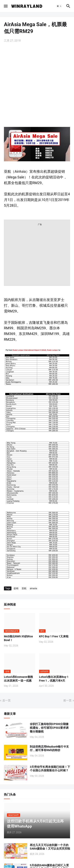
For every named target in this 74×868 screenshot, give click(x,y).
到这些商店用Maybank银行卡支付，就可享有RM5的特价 (49, 748)
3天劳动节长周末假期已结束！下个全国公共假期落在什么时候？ (50, 769)
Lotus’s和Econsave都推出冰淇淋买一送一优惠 (18, 679)
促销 (16, 588)
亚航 (24, 588)
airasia (33, 588)
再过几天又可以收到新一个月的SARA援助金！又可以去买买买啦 (50, 847)
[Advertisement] (37, 85)
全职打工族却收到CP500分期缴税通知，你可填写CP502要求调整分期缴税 (49, 728)
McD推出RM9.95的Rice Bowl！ (18, 638)
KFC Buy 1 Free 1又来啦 (54, 636)
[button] (5, 6)
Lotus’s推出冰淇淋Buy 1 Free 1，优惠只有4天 (54, 679)
